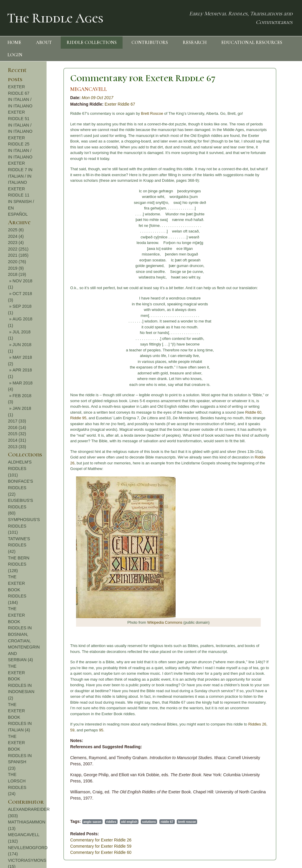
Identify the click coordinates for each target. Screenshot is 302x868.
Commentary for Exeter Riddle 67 (143, 78)
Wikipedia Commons (165, 622)
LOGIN (15, 55)
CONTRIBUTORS (150, 42)
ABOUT (44, 42)
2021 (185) (18, 255)
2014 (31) (17, 440)
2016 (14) (17, 428)
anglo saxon (92, 822)
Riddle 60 (253, 412)
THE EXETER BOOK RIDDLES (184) (17, 589)
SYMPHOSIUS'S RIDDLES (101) (24, 526)
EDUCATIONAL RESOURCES (252, 42)
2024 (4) (16, 236)
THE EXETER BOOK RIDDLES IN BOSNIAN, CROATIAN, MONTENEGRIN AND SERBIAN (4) (24, 634)
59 (72, 730)
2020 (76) (17, 262)
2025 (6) (16, 230)
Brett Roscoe (152, 113)
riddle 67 (167, 822)
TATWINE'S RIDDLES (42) (19, 545)
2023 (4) (16, 243)
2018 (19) (17, 274)
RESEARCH (195, 42)
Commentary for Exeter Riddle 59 (101, 846)
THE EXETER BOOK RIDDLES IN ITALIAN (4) (20, 717)
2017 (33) (17, 421)
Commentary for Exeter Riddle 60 (101, 852)
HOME (14, 42)
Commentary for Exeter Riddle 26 (101, 840)
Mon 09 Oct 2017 (97, 98)
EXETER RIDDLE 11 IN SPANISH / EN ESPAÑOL (21, 202)
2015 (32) (17, 434)
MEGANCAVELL (89, 89)
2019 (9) (16, 268)
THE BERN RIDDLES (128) (19, 564)
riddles (111, 822)
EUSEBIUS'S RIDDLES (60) (20, 507)
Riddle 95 (78, 418)
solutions (149, 822)
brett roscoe (187, 822)
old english (129, 822)
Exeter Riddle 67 (120, 104)
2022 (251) (18, 249)
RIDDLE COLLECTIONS (92, 42)
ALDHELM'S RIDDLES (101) (20, 468)
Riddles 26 (257, 724)
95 (101, 730)
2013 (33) (17, 447)
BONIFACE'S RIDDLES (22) (20, 488)
